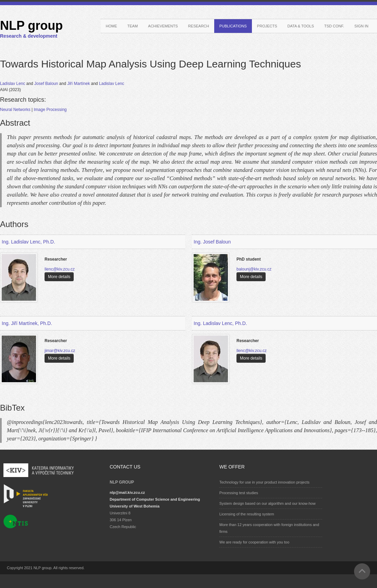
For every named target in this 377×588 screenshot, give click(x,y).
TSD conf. (334, 26)
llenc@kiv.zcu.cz (60, 269)
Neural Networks (16, 110)
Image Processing (50, 110)
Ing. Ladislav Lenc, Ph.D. (28, 242)
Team (133, 26)
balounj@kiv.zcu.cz (254, 269)
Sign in (361, 26)
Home (112, 26)
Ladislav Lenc (13, 84)
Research (199, 26)
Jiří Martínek (79, 84)
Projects (267, 26)
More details (59, 277)
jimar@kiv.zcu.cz (60, 351)
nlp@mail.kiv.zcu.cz (127, 492)
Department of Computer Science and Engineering (155, 499)
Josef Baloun (47, 84)
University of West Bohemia (135, 506)
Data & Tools (301, 26)
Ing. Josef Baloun (212, 242)
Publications (233, 26)
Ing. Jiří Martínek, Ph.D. (27, 323)
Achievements (163, 26)
